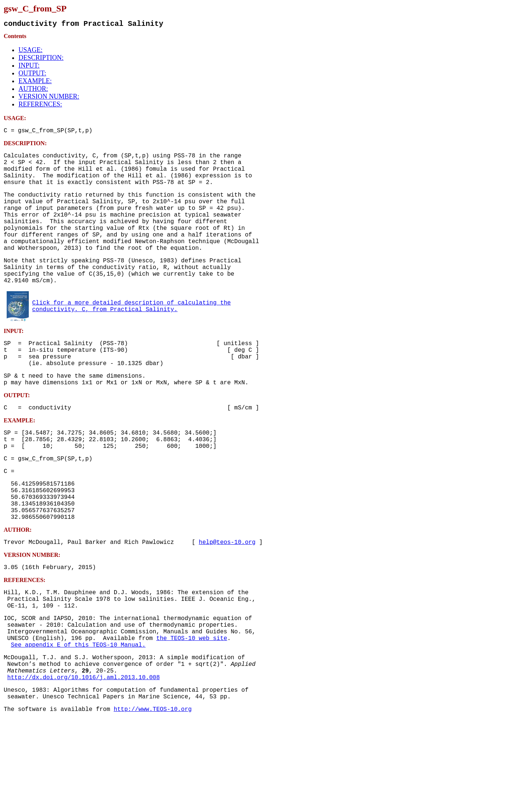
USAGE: (30, 51)
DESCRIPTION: (41, 59)
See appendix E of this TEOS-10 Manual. (78, 715)
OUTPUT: (32, 75)
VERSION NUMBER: (49, 98)
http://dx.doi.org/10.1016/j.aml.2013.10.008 (84, 754)
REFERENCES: (40, 106)
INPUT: (29, 67)
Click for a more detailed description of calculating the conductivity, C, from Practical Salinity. (132, 336)
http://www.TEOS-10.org (153, 790)
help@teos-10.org (227, 599)
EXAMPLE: (35, 82)
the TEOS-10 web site (192, 707)
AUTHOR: (33, 90)
